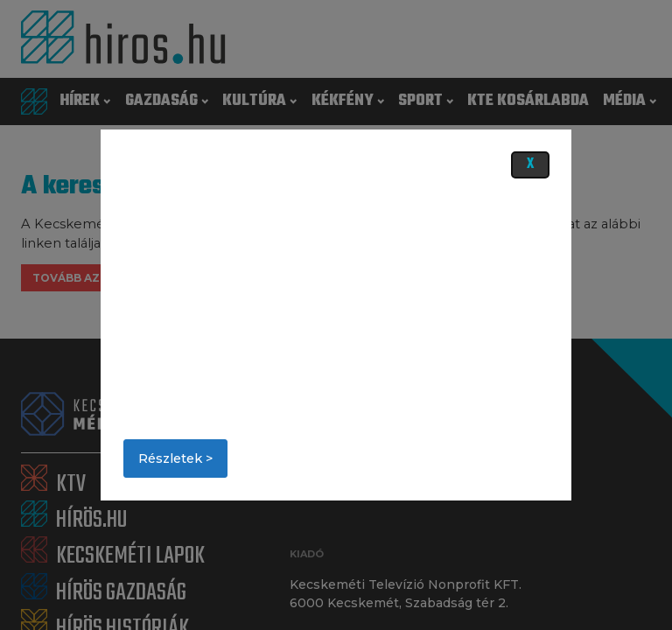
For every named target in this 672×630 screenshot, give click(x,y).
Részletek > (175, 458)
